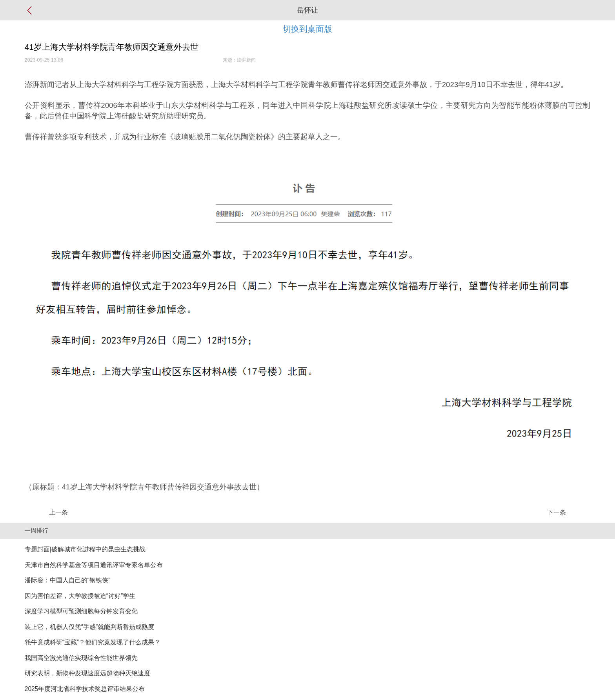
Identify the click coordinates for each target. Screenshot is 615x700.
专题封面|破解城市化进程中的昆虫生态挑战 (85, 549)
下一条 (557, 512)
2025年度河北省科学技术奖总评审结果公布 (85, 689)
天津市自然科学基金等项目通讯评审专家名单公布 (94, 565)
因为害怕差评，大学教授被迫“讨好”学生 (80, 596)
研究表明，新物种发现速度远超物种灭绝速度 (87, 673)
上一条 (58, 512)
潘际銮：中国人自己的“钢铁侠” (67, 580)
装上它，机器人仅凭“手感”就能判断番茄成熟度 (89, 627)
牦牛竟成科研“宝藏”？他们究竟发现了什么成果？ (93, 642)
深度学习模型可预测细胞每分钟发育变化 (81, 611)
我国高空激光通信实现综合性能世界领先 (81, 658)
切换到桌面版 (307, 29)
